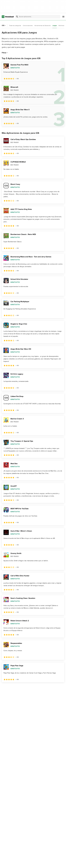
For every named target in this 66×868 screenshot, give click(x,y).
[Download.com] (8, 17)
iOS (4, 25)
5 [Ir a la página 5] (27, 687)
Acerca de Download (48, 864)
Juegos (55, 26)
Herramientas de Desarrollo (43, 26)
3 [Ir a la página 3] (15, 687)
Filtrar (5, 53)
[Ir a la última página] (59, 687)
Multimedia (62, 26)
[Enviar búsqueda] (17, 17)
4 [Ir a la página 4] (21, 687)
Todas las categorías (15, 26)
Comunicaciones (28, 26)
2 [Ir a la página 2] (10, 687)
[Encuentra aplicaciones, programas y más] (38, 17)
